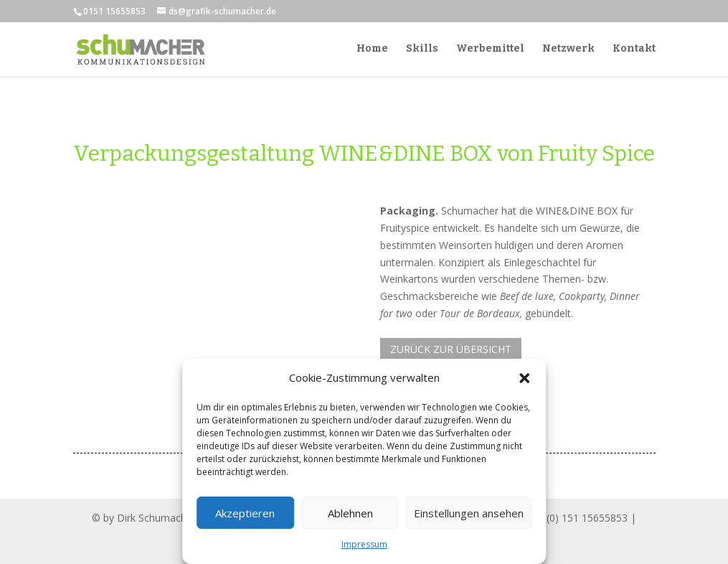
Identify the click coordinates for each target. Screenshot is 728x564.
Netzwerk (568, 50)
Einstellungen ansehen (469, 513)
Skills (422, 50)
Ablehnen (350, 513)
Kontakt (634, 50)
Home (372, 50)
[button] (524, 378)
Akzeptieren (245, 513)
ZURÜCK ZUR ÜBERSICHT (451, 349)
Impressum (364, 544)
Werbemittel (490, 50)
